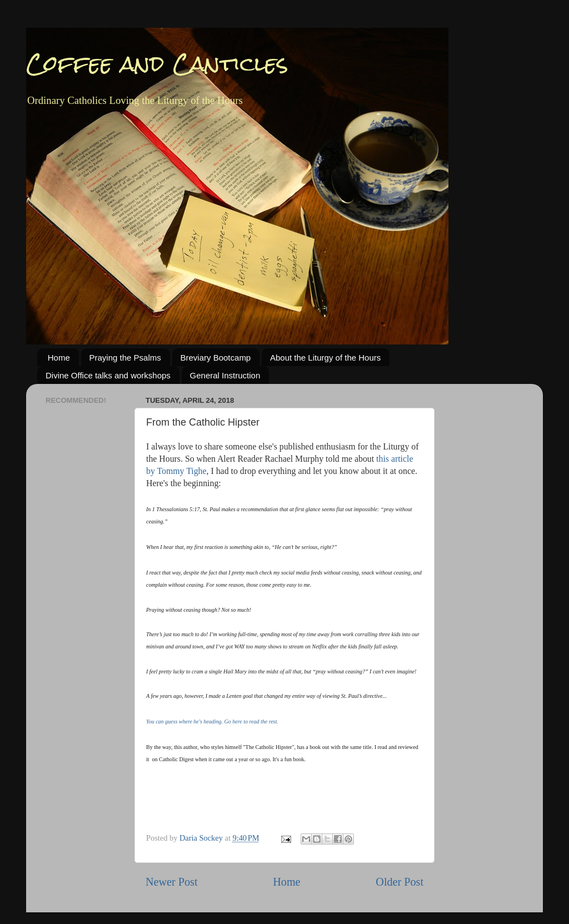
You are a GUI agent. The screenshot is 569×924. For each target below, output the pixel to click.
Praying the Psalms (125, 358)
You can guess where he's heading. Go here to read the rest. (212, 721)
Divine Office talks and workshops (108, 375)
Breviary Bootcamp (216, 358)
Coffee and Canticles (157, 64)
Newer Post (172, 882)
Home (59, 358)
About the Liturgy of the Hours (325, 358)
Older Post (400, 882)
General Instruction (225, 375)
